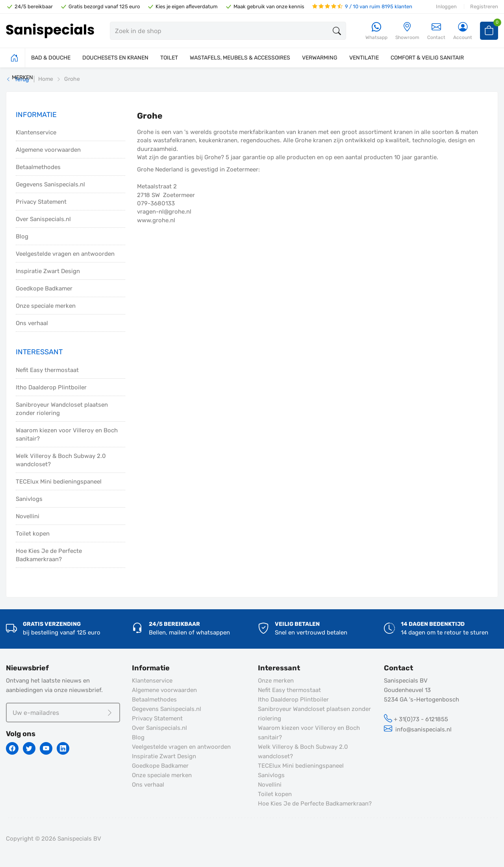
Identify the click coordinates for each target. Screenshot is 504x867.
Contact (436, 31)
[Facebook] (12, 748)
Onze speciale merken (46, 306)
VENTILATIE (364, 58)
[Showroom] (407, 31)
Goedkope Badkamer (44, 288)
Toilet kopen (33, 534)
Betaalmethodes (38, 167)
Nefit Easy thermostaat (47, 370)
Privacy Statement (41, 202)
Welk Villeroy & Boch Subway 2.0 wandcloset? (61, 460)
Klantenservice (36, 132)
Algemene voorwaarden (48, 150)
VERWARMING (320, 58)
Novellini (28, 516)
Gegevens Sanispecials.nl (50, 184)
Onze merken (276, 681)
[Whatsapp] (376, 31)
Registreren (484, 7)
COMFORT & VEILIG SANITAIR (427, 58)
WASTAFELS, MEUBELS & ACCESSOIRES (240, 58)
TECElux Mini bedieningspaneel (59, 482)
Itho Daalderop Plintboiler (51, 387)
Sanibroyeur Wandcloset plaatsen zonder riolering (62, 409)
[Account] (463, 31)
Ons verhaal (32, 323)
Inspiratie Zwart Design (48, 271)
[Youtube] (46, 748)
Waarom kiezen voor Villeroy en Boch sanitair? (67, 434)
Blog (22, 236)
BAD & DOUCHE (51, 58)
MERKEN (22, 77)
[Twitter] (29, 748)
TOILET (169, 58)
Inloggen (446, 7)
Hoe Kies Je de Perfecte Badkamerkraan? (49, 555)
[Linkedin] (63, 748)
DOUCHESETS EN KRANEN (115, 58)
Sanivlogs (29, 499)
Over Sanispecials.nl (43, 219)
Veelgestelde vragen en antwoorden (65, 254)
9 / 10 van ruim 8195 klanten (362, 7)
